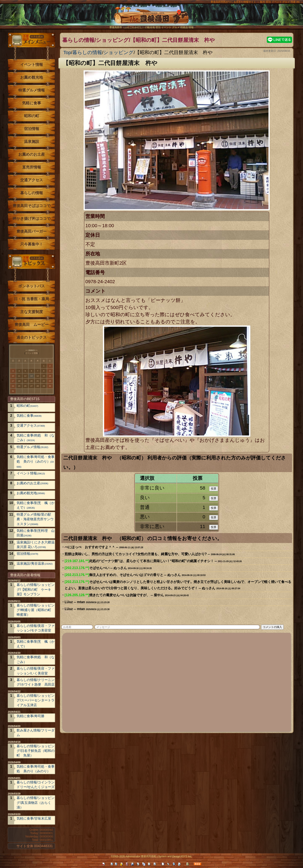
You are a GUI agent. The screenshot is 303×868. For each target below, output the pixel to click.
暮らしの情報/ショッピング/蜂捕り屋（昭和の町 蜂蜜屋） (36, 610)
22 (44, 381)
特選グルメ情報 (32, 90)
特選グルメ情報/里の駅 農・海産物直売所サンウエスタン (36, 519)
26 (25, 386)
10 (13, 376)
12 (25, 376)
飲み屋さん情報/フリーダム (36, 733)
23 (50, 381)
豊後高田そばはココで (32, 206)
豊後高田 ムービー (32, 325)
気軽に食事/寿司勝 (31, 716)
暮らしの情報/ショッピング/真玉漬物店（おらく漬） (36, 803)
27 (31, 386)
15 (44, 376)
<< (27, 350)
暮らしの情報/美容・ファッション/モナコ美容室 (36, 628)
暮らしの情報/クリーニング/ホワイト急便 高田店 (36, 682)
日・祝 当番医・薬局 (31, 299)
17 (13, 381)
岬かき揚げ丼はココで (32, 219)
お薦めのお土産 (32, 154)
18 (19, 381)
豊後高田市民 (149, 856)
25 (19, 386)
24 (13, 386)
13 (31, 376)
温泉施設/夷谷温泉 (35, 563)
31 (13, 391)
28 (38, 386)
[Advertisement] (177, 682)
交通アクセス (32, 180)
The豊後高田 (151, 18)
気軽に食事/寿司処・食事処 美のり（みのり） (36, 462)
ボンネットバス (32, 286)
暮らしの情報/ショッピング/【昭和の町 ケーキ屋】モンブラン (36, 589)
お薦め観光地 (32, 77)
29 (44, 386)
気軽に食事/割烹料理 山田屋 (36, 533)
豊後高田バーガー (32, 231)
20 (31, 381)
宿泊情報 (32, 129)
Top (67, 52)
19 (25, 381)
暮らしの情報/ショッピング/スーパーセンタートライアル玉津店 (36, 700)
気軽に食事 (32, 103)
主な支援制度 (32, 312)
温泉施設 (32, 142)
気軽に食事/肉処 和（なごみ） (36, 438)
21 (38, 381)
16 (50, 376)
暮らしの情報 (87, 52)
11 (19, 376)
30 (50, 386)
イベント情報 (32, 65)
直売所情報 (32, 167)
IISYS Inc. (186, 856)
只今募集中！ (32, 244)
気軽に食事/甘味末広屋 (34, 818)
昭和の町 (32, 116)
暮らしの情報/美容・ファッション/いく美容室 (36, 671)
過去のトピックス (32, 337)
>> (36, 350)
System (162, 856)
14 (38, 376)
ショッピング (118, 52)
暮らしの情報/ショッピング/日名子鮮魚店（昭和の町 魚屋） (36, 751)
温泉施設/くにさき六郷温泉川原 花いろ (36, 545)
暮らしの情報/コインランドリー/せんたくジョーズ (36, 785)
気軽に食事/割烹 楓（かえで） (36, 505)
